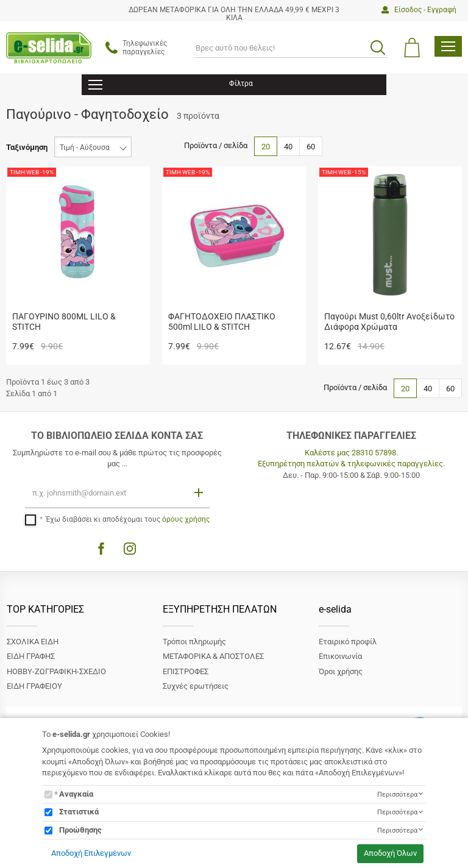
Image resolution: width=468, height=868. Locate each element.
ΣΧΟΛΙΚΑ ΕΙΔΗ (33, 642)
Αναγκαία (76, 794)
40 (288, 147)
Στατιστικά (79, 812)
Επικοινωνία (340, 656)
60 (311, 147)
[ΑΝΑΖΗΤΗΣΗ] (291, 48)
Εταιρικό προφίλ (348, 642)
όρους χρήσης (186, 519)
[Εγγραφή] (200, 492)
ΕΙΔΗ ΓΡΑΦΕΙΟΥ (34, 686)
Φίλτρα (171, 85)
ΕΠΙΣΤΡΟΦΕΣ (186, 671)
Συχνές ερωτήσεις (196, 686)
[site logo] (49, 48)
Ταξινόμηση (27, 147)
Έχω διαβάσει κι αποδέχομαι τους (128, 519)
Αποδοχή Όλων (390, 853)
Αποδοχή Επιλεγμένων (91, 853)
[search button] (378, 48)
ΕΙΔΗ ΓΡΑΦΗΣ (31, 656)
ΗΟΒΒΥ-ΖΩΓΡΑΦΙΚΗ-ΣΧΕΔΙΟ (56, 671)
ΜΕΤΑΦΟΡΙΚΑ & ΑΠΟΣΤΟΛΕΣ (213, 656)
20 (266, 147)
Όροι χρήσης (341, 671)
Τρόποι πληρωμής (194, 642)
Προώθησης (80, 830)
